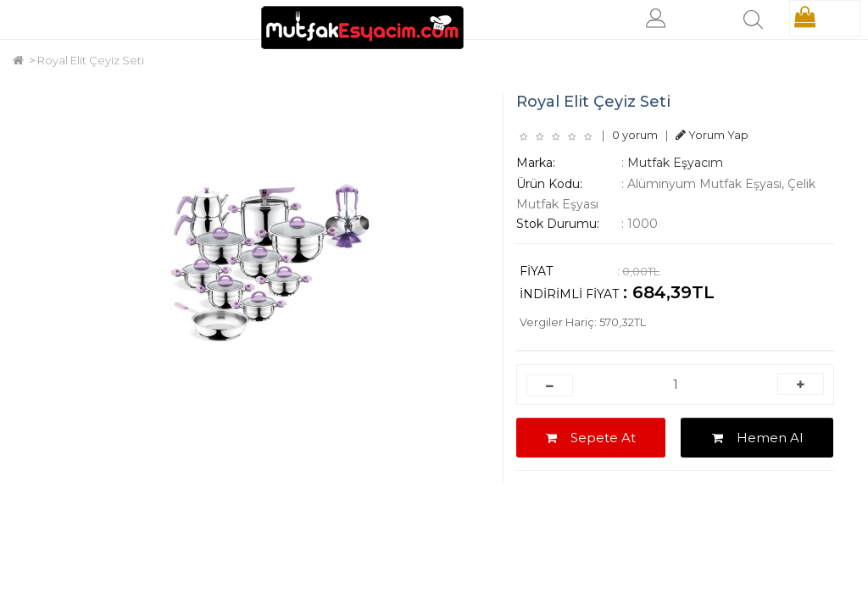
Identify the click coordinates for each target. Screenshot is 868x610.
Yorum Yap (712, 135)
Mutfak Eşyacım (675, 163)
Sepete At (591, 438)
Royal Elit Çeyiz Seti (91, 60)
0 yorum (635, 135)
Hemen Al (757, 438)
